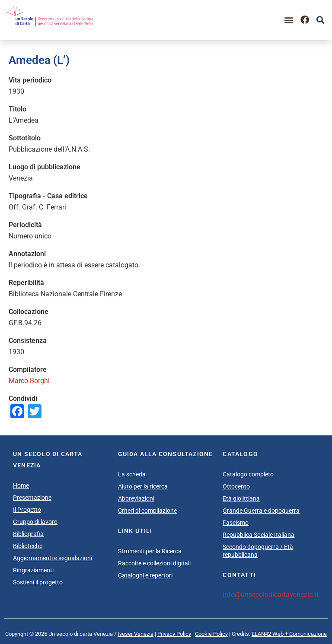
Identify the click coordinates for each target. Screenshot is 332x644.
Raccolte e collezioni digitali (154, 563)
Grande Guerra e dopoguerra (261, 511)
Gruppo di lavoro (35, 522)
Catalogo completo (248, 474)
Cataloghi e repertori (145, 575)
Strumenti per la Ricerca (150, 551)
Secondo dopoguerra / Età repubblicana (258, 551)
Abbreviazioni (136, 498)
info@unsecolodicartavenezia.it (271, 595)
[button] (289, 20)
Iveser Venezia (136, 634)
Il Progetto (27, 510)
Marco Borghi (29, 381)
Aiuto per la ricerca (143, 486)
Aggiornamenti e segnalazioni (53, 558)
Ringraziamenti (33, 570)
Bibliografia (28, 534)
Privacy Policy (174, 634)
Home (21, 485)
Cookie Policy (211, 634)
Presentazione (32, 498)
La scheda (132, 474)
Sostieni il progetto (38, 582)
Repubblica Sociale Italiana (259, 535)
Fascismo (236, 523)
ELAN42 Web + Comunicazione (289, 634)
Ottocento (236, 486)
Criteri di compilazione (147, 511)
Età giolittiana (241, 498)
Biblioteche (28, 546)
